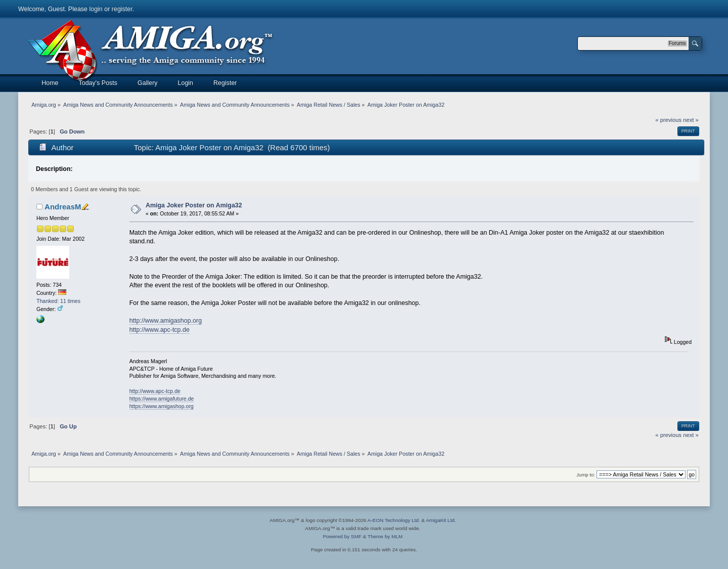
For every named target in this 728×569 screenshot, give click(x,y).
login (96, 9)
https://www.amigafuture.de (162, 399)
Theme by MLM (385, 536)
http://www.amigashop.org (166, 321)
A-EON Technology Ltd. (394, 520)
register (122, 9)
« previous (668, 120)
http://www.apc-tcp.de (160, 330)
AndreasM (63, 207)
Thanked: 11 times (58, 301)
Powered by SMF (342, 536)
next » (691, 120)
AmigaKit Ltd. (441, 520)
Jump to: (586, 475)
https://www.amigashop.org (162, 406)
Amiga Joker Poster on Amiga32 (194, 205)
